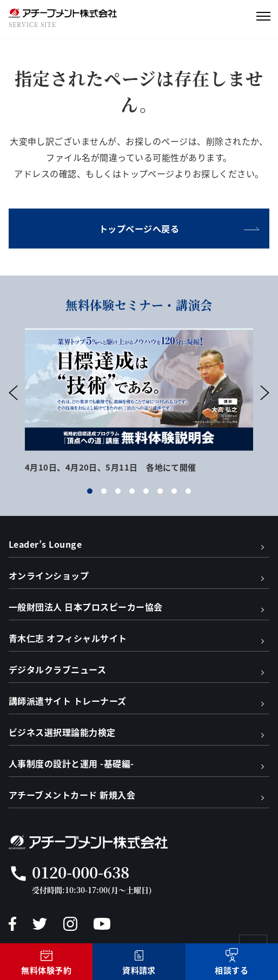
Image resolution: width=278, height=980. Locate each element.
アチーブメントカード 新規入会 (72, 795)
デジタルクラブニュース (57, 669)
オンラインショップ (49, 575)
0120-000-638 (81, 872)
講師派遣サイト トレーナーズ (68, 701)
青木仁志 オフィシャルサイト (68, 638)
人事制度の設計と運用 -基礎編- (71, 763)
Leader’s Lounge (45, 544)
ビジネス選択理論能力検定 (62, 732)
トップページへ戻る (139, 229)
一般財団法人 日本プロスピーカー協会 (86, 607)
